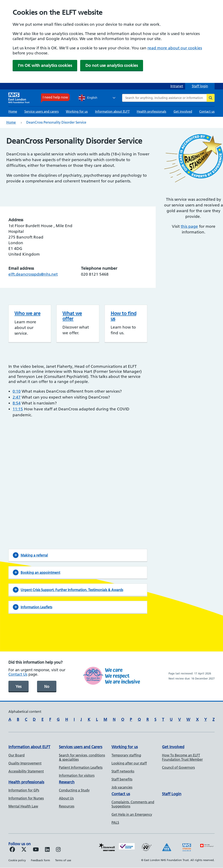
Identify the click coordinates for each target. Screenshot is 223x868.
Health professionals (151, 111)
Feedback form (40, 860)
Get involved (183, 111)
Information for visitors (77, 775)
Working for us (77, 111)
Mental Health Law (23, 806)
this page (189, 226)
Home (13, 111)
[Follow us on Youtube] (36, 850)
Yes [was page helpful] (19, 687)
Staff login (200, 86)
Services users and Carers (81, 747)
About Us (66, 798)
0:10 (17, 391)
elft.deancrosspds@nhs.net (33, 274)
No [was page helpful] (47, 687)
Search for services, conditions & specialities (82, 757)
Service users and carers (42, 111)
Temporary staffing (126, 755)
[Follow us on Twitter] (24, 850)
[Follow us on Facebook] (12, 850)
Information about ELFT (112, 111)
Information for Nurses (26, 798)
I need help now (55, 97)
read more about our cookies (175, 48)
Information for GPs (24, 790)
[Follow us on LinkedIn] (47, 850)
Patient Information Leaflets (81, 767)
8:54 (17, 403)
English (88, 98)
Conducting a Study (74, 790)
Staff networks (123, 771)
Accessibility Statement (26, 771)
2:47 (17, 397)
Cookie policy (17, 860)
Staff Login (172, 794)
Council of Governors (178, 767)
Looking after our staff (129, 763)
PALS (115, 822)
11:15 (18, 409)
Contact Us (18, 674)
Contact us (207, 111)
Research (67, 782)
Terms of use (63, 860)
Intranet (177, 86)
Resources (67, 806)
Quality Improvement (25, 763)
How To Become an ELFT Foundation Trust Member (182, 757)
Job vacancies (122, 787)
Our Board (17, 755)
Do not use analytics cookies (112, 65)
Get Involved (173, 747)
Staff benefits (122, 779)
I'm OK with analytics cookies (45, 65)
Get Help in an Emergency (132, 814)
